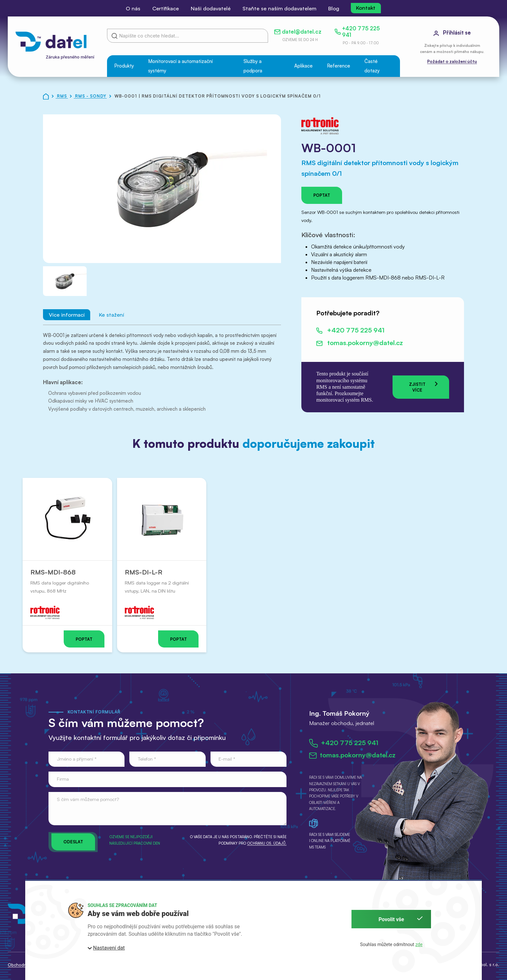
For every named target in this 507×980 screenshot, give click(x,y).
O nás (133, 8)
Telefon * (147, 759)
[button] (124, 66)
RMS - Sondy (91, 96)
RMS (63, 96)
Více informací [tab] (67, 315)
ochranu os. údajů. (267, 843)
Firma (63, 779)
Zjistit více (423, 387)
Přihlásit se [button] (452, 32)
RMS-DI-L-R (143, 572)
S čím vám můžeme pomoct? (88, 799)
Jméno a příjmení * (77, 759)
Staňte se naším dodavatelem (279, 8)
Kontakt (366, 8)
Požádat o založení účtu (452, 61)
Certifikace (166, 8)
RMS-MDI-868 (53, 572)
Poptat (322, 195)
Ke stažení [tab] (112, 315)
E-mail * (227, 759)
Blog (334, 8)
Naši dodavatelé (211, 8)
